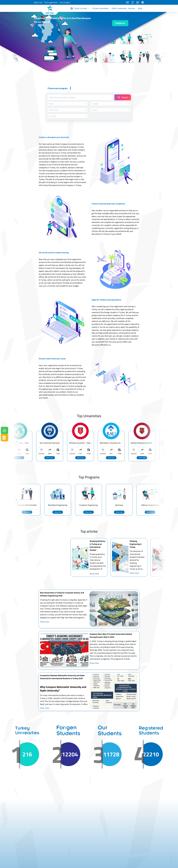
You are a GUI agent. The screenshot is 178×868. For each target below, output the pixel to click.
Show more (88, 458)
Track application (51, 2)
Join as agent (65, 2)
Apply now (38, 2)
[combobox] (68, 104)
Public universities (119, 8)
